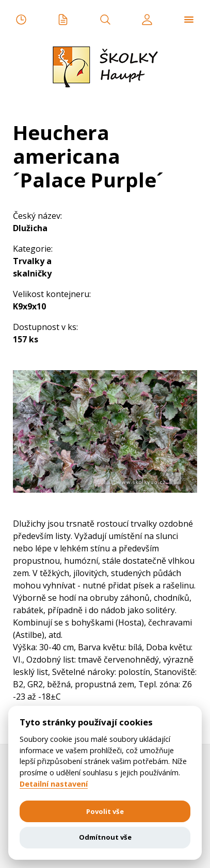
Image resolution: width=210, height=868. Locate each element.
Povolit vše (105, 811)
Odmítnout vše (105, 837)
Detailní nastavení (54, 784)
